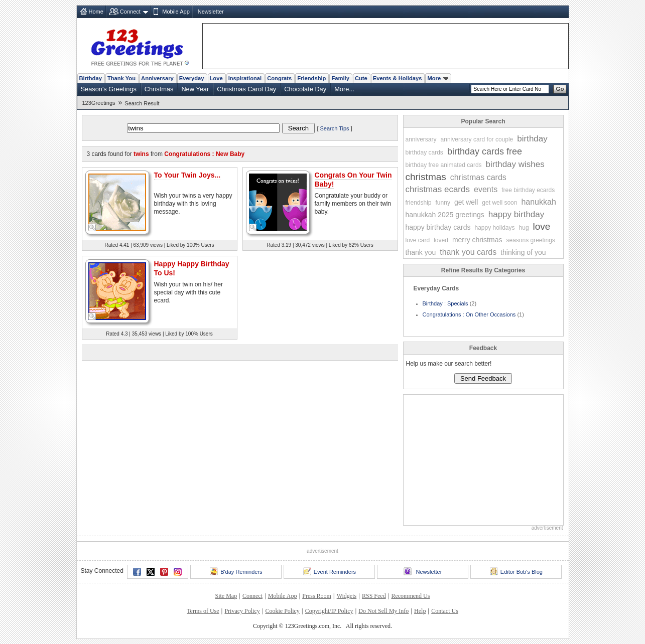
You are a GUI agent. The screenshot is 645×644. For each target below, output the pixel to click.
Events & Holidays (398, 78)
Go (560, 89)
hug (524, 228)
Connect (130, 12)
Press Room (317, 596)
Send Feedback (483, 378)
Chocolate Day (305, 89)
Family (340, 78)
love (542, 226)
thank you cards (468, 252)
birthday (532, 139)
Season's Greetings (109, 89)
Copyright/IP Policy (329, 611)
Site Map (226, 596)
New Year (195, 89)
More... (344, 89)
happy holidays (494, 228)
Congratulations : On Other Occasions (469, 314)
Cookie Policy (283, 611)
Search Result (142, 103)
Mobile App (176, 12)
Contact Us (445, 611)
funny (443, 203)
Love (216, 78)
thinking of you (523, 252)
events (486, 189)
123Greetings (99, 103)
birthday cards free (485, 151)
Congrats (279, 78)
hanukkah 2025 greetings (445, 215)
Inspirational (245, 78)
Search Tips (335, 128)
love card (418, 240)
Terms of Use (203, 611)
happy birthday (517, 214)
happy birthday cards (438, 227)
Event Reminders (330, 571)
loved (441, 240)
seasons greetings (530, 240)
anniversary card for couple (477, 139)
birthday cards (424, 152)
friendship (419, 203)
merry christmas (477, 240)
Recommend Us (410, 596)
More (438, 78)
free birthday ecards (528, 190)
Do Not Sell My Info (383, 611)
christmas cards (478, 177)
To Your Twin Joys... (187, 175)
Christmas (159, 89)
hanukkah (538, 202)
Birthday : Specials (445, 303)
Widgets (347, 596)
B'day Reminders (236, 571)
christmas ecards (438, 189)
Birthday (91, 78)
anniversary (421, 139)
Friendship (311, 78)
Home (96, 12)
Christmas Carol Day (246, 89)
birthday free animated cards (444, 165)
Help (420, 611)
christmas (426, 177)
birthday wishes (515, 164)
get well (466, 202)
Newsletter (211, 12)
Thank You (121, 78)
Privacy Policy (242, 611)
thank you (421, 252)
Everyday (192, 78)
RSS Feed (374, 596)
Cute (361, 78)
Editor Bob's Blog (516, 571)
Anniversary (157, 78)
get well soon (499, 203)
